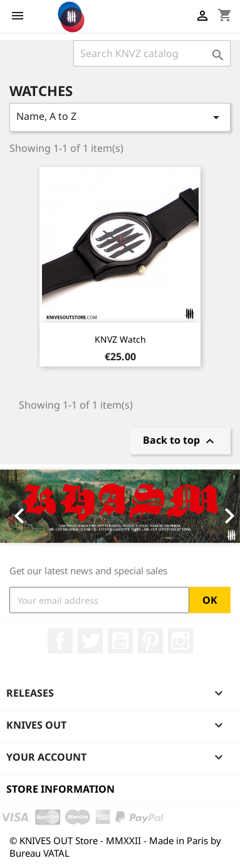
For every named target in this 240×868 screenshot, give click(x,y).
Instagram (180, 641)
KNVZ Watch (120, 339)
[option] (120, 506)
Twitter (90, 641)
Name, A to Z (120, 117)
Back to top (180, 441)
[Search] (152, 53)
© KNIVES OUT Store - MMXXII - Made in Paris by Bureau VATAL (115, 847)
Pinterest (150, 641)
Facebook (60, 641)
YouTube (120, 641)
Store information (60, 789)
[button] (18, 506)
